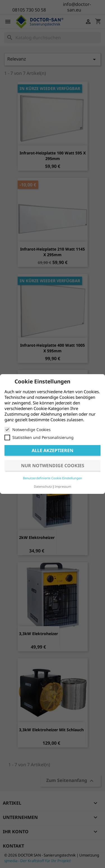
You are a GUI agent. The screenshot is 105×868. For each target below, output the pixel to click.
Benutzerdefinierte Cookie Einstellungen (53, 478)
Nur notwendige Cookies (53, 466)
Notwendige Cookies (28, 430)
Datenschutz (43, 486)
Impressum (63, 486)
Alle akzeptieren (53, 450)
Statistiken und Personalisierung (39, 438)
